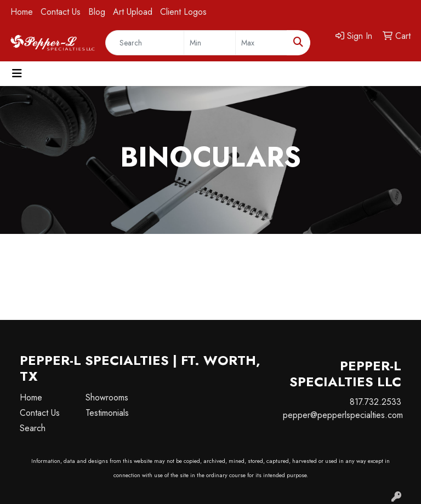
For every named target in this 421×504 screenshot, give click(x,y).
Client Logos (183, 12)
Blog (97, 12)
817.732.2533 (376, 402)
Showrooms (107, 397)
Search (33, 428)
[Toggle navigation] (17, 74)
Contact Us (61, 12)
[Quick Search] (145, 43)
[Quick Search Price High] (261, 43)
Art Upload (133, 12)
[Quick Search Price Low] (210, 43)
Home (22, 12)
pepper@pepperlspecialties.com (343, 415)
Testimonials (107, 413)
